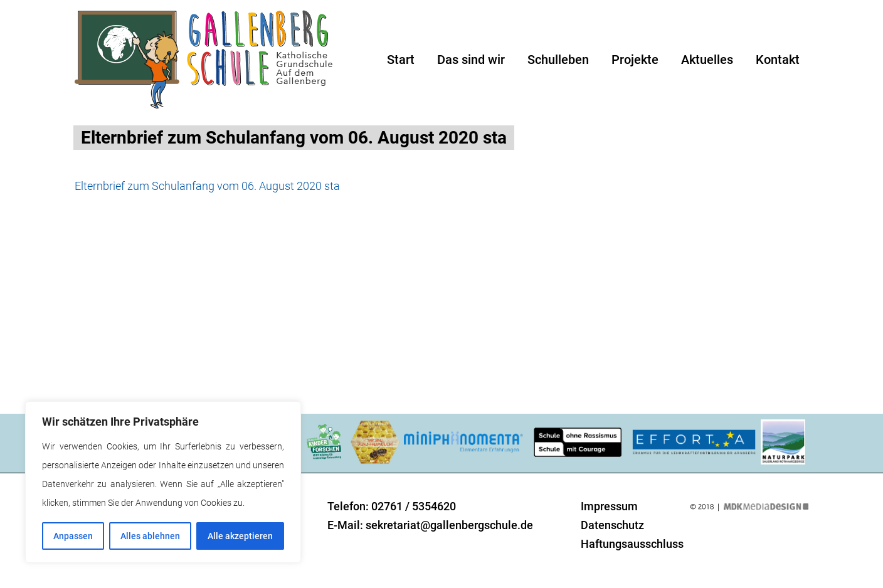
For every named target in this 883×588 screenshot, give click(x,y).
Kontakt (778, 60)
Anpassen (73, 536)
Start (401, 60)
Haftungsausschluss (632, 544)
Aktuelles (707, 60)
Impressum (609, 506)
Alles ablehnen (150, 536)
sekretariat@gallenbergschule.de (449, 525)
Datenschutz (612, 525)
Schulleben (558, 60)
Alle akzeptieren (240, 536)
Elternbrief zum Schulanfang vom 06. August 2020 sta (207, 186)
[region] (163, 482)
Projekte (635, 60)
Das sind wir (471, 60)
